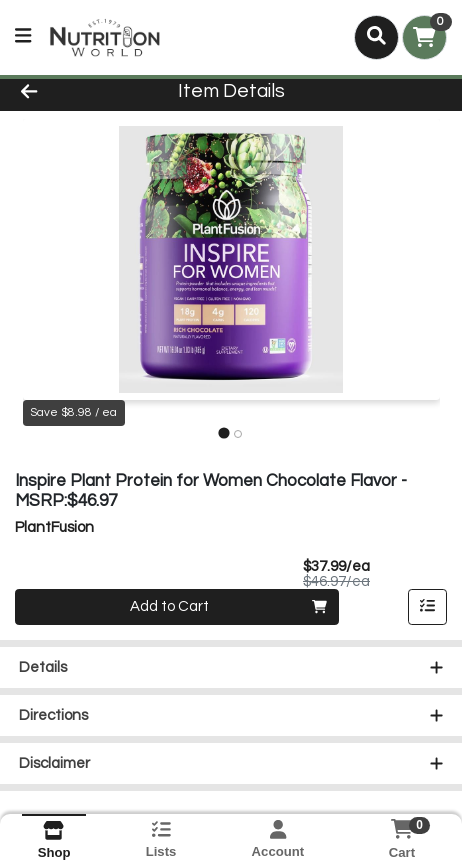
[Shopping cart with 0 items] (424, 37)
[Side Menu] (23, 37)
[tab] (223, 433)
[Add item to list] (428, 607)
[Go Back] (69, 92)
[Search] (376, 37)
